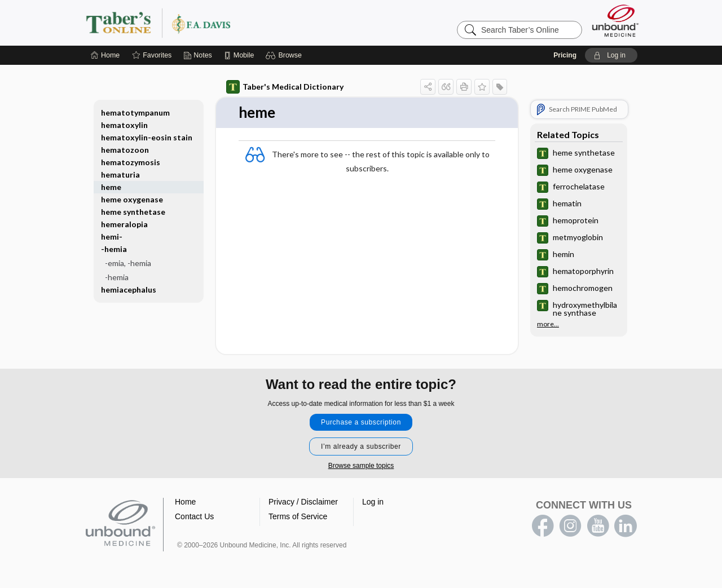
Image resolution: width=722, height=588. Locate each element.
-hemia (114, 249)
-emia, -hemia (128, 263)
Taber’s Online (226, 23)
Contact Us (194, 516)
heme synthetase (133, 212)
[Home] (105, 55)
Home (185, 502)
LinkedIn (626, 526)
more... (548, 324)
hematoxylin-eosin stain (147, 137)
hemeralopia (124, 224)
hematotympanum (135, 112)
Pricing (565, 55)
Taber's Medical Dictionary (285, 87)
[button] (285, 55)
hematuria (120, 174)
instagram (570, 526)
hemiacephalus (129, 289)
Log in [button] (373, 502)
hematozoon (125, 150)
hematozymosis (131, 162)
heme (111, 187)
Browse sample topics (361, 466)
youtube (598, 526)
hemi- (112, 236)
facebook (543, 526)
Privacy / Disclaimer (303, 502)
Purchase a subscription (361, 422)
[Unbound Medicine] (615, 21)
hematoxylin (124, 125)
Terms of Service (298, 516)
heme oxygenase (132, 199)
